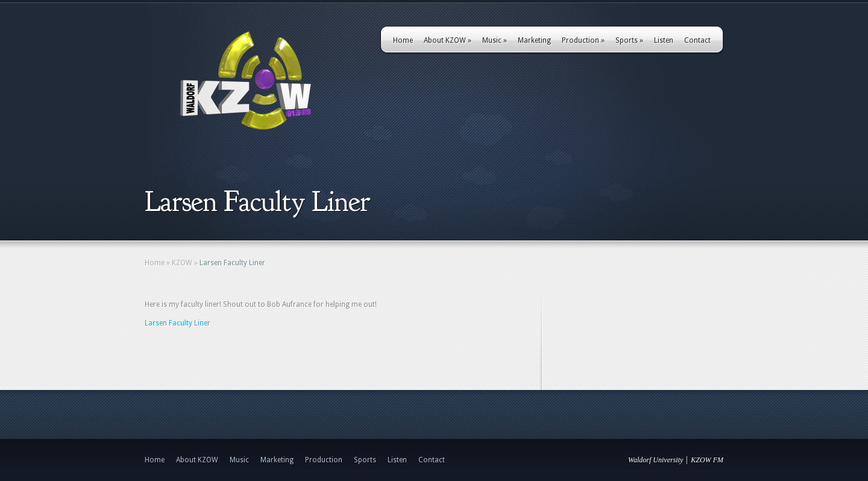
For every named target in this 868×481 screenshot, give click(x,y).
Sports (629, 40)
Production (583, 40)
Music (495, 40)
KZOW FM (707, 460)
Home (403, 40)
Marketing (534, 40)
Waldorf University (656, 460)
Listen (664, 40)
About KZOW (448, 40)
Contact (697, 40)
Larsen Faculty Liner (178, 323)
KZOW (182, 263)
